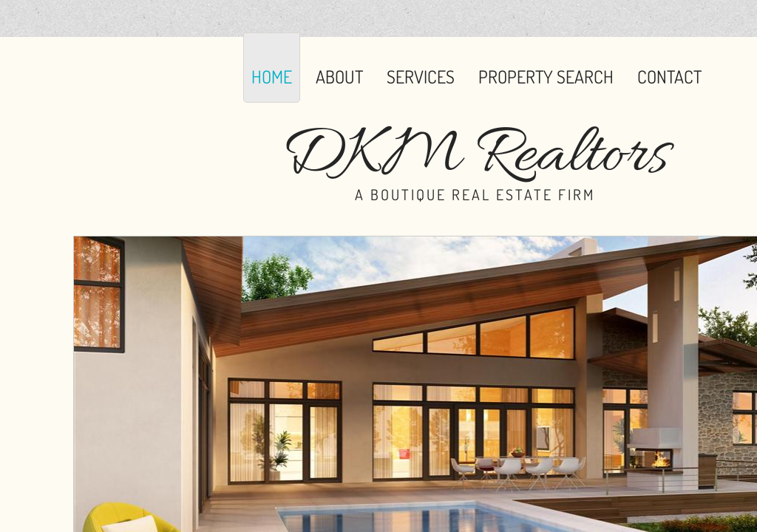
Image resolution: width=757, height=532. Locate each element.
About (339, 76)
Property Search (546, 76)
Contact (669, 76)
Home (272, 76)
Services (421, 76)
